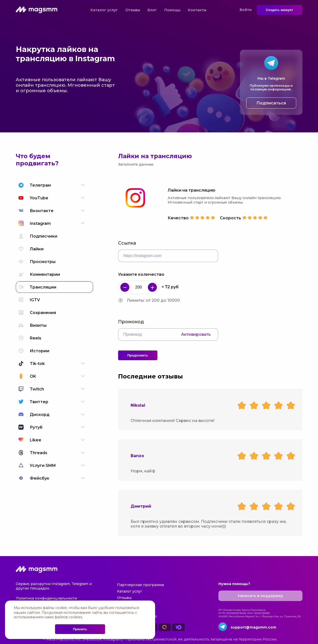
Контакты (197, 10)
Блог (152, 10)
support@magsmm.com (253, 627)
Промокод (131, 322)
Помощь (172, 10)
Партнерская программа (140, 585)
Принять (80, 629)
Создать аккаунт (280, 10)
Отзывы (133, 10)
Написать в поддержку (260, 596)
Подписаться (271, 103)
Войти (246, 10)
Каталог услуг (104, 10)
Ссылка (127, 243)
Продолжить (138, 355)
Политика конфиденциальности (46, 598)
